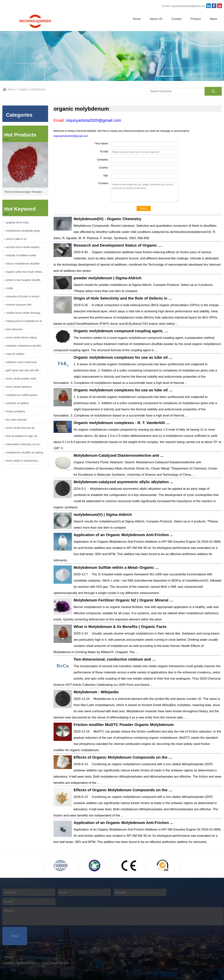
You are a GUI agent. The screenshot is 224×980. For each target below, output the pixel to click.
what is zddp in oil (16, 239)
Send (144, 208)
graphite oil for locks (18, 223)
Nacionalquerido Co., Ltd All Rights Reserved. (43, 963)
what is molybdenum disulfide (23, 264)
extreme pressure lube (19, 305)
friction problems (16, 411)
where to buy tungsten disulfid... (24, 280)
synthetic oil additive (18, 403)
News (213, 19)
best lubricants (14, 329)
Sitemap (9, 957)
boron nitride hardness (19, 387)
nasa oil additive (15, 354)
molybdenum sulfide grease (22, 395)
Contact (176, 19)
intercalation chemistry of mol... (24, 444)
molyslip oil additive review (21, 255)
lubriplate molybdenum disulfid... (25, 346)
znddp (10, 288)
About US (156, 19)
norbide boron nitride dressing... (24, 313)
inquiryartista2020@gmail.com (188, 6)
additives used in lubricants (22, 362)
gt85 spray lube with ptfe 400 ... (24, 370)
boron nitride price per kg (20, 428)
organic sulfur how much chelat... (25, 272)
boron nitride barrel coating (21, 337)
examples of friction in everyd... (24, 296)
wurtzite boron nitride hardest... (24, 247)
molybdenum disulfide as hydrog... (26, 452)
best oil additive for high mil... (23, 436)
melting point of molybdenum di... (25, 321)
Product (196, 19)
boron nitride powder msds (21, 379)
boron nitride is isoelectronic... (23, 461)
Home (137, 19)
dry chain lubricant (17, 420)
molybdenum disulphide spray (23, 231)
